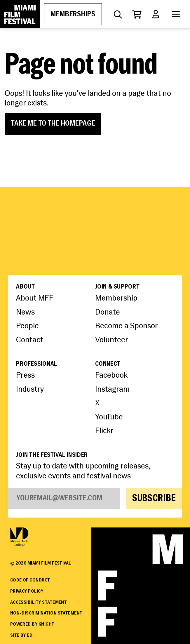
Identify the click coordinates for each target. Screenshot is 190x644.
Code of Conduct (30, 580)
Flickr (104, 431)
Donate (108, 313)
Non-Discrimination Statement (46, 613)
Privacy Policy (27, 591)
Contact (30, 340)
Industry (30, 390)
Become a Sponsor (127, 326)
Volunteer (112, 340)
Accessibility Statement (39, 603)
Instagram (112, 390)
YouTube (109, 417)
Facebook (111, 376)
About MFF (35, 298)
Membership (116, 298)
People (27, 326)
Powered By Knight (32, 624)
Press (25, 376)
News (25, 313)
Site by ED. (22, 636)
